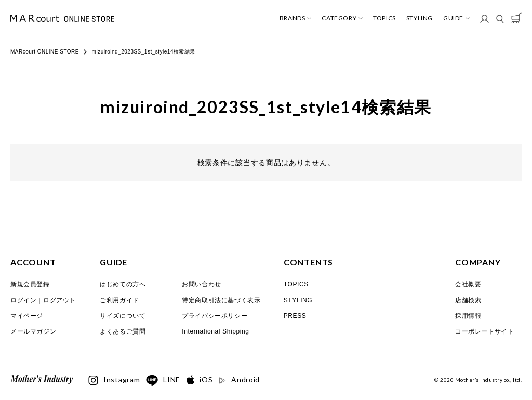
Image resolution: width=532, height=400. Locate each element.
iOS (199, 380)
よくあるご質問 (123, 331)
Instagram (114, 380)
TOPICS (384, 18)
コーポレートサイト (484, 331)
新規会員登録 (30, 284)
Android (239, 380)
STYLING (420, 18)
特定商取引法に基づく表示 (221, 300)
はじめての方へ (123, 284)
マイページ (27, 316)
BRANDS (292, 18)
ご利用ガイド (119, 300)
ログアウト (59, 300)
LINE (163, 381)
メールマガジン (33, 331)
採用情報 (468, 316)
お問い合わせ (202, 284)
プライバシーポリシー (215, 316)
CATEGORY (339, 18)
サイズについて (123, 316)
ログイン (23, 300)
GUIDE (453, 18)
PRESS (295, 316)
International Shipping (215, 331)
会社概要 (468, 284)
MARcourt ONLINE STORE (45, 52)
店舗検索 (468, 300)
